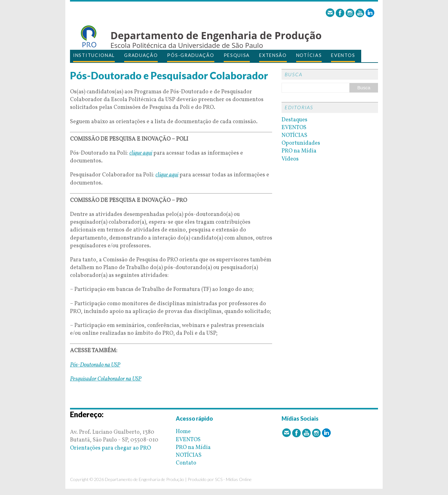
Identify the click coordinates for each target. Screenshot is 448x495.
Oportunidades (301, 143)
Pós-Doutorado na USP (95, 365)
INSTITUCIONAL (94, 55)
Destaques (294, 120)
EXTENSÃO (273, 55)
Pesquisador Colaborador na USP (106, 379)
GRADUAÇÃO (141, 55)
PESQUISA (237, 55)
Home (183, 432)
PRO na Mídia (299, 151)
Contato (186, 463)
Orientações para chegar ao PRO (110, 448)
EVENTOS (343, 55)
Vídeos (290, 159)
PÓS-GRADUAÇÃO (191, 55)
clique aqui (141, 153)
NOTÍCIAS (309, 55)
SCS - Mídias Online (233, 479)
